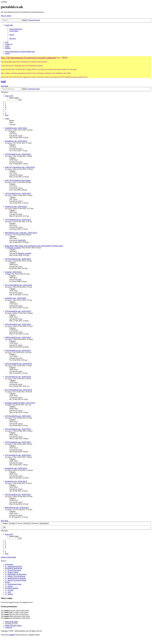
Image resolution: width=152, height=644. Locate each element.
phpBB (12, 635)
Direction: (40, 523)
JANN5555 (22, 240)
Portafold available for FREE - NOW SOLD (20, 403)
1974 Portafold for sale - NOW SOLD (18, 259)
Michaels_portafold (14, 248)
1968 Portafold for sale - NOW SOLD (18, 337)
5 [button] (5, 109)
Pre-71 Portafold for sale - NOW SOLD (19, 390)
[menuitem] (16, 29)
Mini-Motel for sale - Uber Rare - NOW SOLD (21, 233)
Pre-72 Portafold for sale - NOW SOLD (19, 285)
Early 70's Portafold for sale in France (18, 180)
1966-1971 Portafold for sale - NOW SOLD (20, 167)
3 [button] (5, 106)
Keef (9, 274)
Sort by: (24, 523)
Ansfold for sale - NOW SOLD (16, 298)
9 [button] (5, 113)
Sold (3, 81)
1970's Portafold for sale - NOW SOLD (18, 364)
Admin (9, 130)
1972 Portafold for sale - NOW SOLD (18, 193)
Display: (10, 523)
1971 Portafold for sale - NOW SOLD (18, 416)
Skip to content (6, 16)
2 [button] (5, 104)
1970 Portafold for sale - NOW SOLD (18, 324)
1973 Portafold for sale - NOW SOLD (18, 154)
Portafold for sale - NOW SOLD (16, 128)
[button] (9, 96)
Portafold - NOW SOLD (13, 272)
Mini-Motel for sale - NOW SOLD (17, 508)
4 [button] (5, 108)
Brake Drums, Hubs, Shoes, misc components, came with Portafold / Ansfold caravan (34, 246)
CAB (9, 405)
